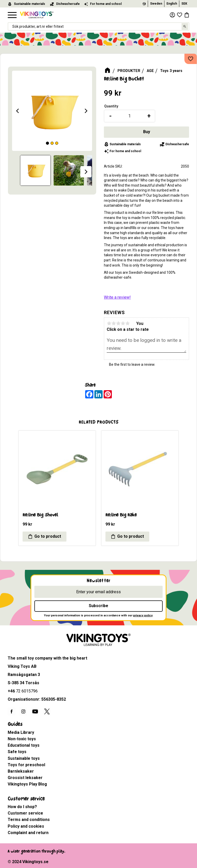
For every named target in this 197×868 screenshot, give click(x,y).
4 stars (123, 323)
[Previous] (18, 111)
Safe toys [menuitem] (17, 752)
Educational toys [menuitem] (24, 745)
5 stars (127, 323)
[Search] (185, 26)
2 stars (114, 323)
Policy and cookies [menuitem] (26, 826)
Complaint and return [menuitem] (28, 833)
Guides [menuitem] (15, 724)
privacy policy (143, 615)
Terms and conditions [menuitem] (29, 820)
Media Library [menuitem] (21, 732)
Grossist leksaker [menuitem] (25, 778)
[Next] (86, 111)
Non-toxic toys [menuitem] (22, 739)
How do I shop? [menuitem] (22, 807)
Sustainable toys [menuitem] (24, 758)
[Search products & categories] (98, 26)
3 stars (118, 323)
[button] (12, 15)
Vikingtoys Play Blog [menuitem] (27, 784)
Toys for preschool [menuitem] (26, 765)
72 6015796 (27, 691)
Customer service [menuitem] (26, 799)
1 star (109, 323)
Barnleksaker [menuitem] (21, 771)
